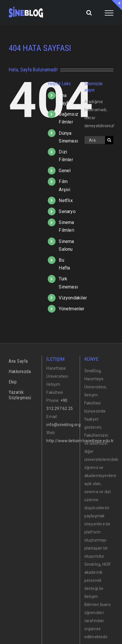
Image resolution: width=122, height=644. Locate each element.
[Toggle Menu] (109, 13)
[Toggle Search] (89, 13)
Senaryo (67, 211)
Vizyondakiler (73, 298)
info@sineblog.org (63, 425)
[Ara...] (95, 140)
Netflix (66, 201)
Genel (65, 171)
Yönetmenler (72, 309)
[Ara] (109, 140)
